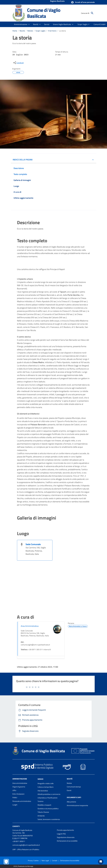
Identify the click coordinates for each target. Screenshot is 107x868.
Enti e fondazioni (18, 794)
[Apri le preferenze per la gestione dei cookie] (6, 862)
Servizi (40, 779)
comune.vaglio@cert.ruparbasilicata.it (26, 845)
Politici (15, 798)
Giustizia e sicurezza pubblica (48, 809)
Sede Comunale (33, 544)
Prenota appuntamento (65, 830)
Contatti (16, 826)
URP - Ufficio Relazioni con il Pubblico (26, 849)
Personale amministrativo (22, 801)
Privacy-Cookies (33, 860)
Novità (22, 31)
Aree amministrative (20, 783)
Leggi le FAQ (61, 834)
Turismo (40, 801)
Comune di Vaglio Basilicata (44, 13)
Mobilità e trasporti (44, 805)
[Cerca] (92, 13)
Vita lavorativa (43, 791)
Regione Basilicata (57, 1)
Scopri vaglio (40, 31)
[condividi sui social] (18, 63)
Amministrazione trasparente (77, 805)
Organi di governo (19, 787)
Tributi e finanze (43, 812)
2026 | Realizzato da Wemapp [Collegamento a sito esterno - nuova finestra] (23, 866)
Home (15, 31)
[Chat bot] (101, 862)
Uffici (14, 790)
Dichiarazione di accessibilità (67, 841)
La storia (62, 31)
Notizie (30, 31)
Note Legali (45, 860)
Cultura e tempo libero (46, 787)
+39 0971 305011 (19, 841)
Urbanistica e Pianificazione (48, 798)
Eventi (69, 790)
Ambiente (41, 816)
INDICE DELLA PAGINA (23, 160)
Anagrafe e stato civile (46, 783)
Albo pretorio (71, 802)
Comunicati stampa (74, 787)
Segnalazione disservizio (66, 837)
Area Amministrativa (30, 626)
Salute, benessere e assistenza (49, 819)
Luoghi (15, 805)
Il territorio (52, 31)
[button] (83, 2)
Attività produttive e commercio (49, 794)
